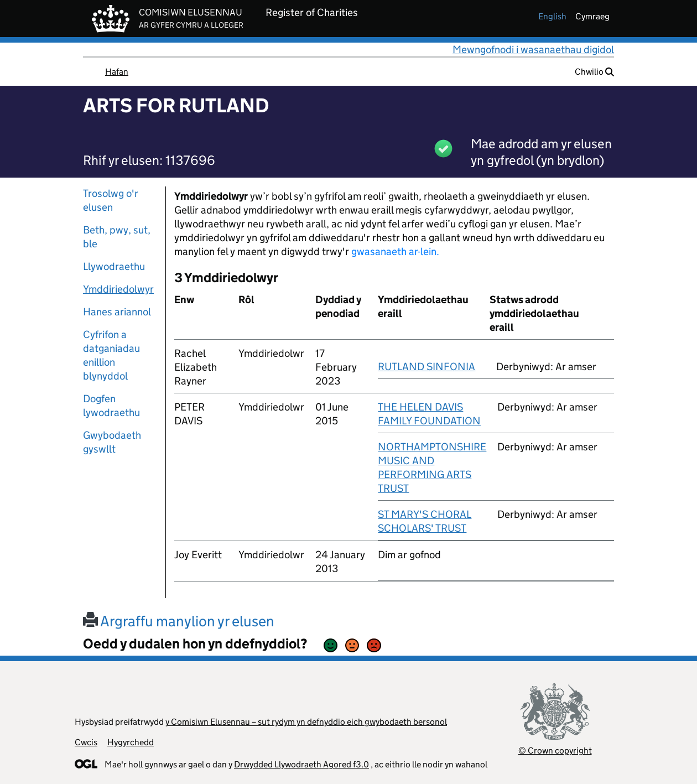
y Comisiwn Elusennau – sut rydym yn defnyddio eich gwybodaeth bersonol (306, 722)
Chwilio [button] (594, 72)
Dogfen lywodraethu (111, 406)
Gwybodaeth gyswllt (112, 442)
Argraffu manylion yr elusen (179, 621)
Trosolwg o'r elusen (111, 200)
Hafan (117, 72)
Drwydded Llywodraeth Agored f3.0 (301, 764)
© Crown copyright (555, 751)
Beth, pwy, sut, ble (117, 237)
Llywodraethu (114, 266)
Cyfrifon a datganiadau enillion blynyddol (111, 355)
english (552, 16)
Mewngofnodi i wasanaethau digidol (533, 50)
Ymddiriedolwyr (118, 289)
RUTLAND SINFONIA (426, 367)
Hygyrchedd (131, 742)
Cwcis (86, 742)
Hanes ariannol (117, 312)
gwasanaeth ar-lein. (395, 251)
